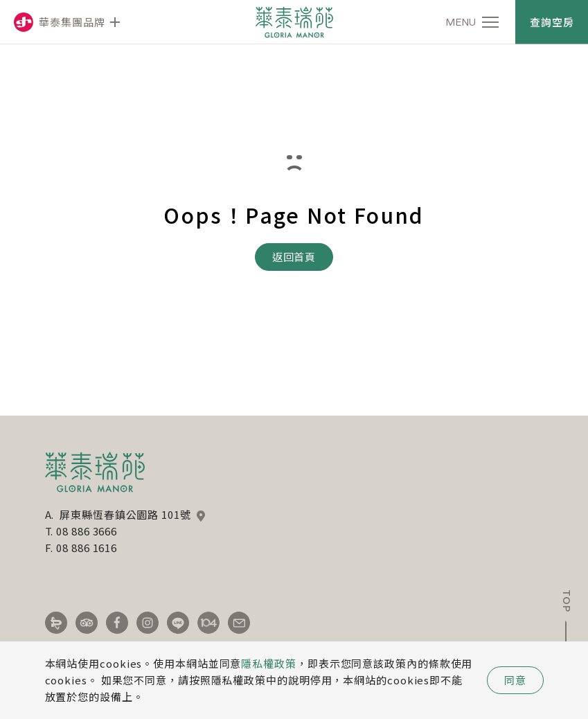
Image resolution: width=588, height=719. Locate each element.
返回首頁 (294, 257)
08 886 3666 (87, 531)
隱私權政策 (269, 663)
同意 (515, 680)
